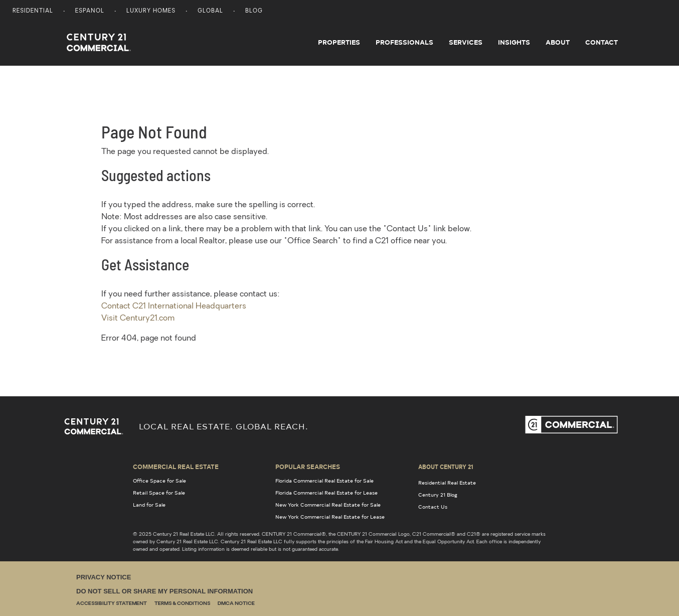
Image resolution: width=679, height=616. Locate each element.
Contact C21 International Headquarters (174, 306)
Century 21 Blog (438, 495)
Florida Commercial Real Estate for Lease (326, 493)
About (558, 42)
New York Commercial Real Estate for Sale (328, 505)
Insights (514, 42)
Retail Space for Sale (159, 493)
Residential (33, 11)
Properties (339, 42)
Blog (254, 11)
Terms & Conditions (182, 604)
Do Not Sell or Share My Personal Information (164, 591)
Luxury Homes (151, 11)
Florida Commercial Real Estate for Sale (324, 481)
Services (466, 42)
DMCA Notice (236, 604)
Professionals (404, 42)
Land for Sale (149, 505)
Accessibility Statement (112, 604)
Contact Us (433, 507)
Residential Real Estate (447, 483)
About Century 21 (446, 467)
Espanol (90, 11)
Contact (602, 42)
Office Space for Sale (159, 481)
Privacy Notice (104, 577)
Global (210, 11)
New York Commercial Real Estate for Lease (330, 517)
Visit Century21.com (138, 319)
